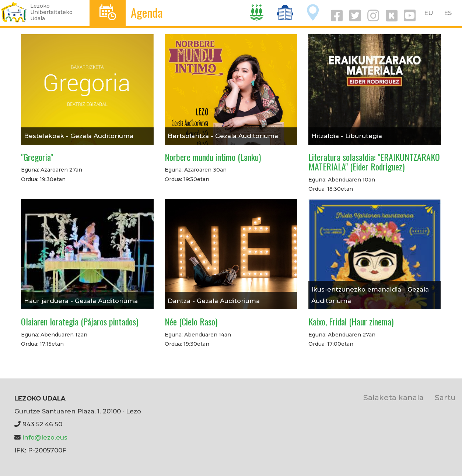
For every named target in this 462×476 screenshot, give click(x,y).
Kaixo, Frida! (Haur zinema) (351, 321)
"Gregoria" (37, 157)
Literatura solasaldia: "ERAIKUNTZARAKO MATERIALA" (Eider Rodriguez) (374, 162)
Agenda (147, 12)
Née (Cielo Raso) (191, 321)
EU (429, 13)
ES (448, 13)
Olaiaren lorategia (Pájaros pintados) (80, 321)
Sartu (445, 397)
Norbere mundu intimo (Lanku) (213, 157)
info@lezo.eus (45, 437)
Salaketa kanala (393, 397)
